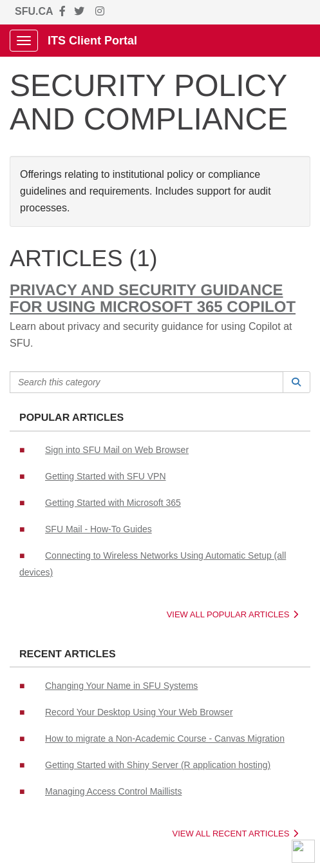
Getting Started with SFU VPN (106, 476)
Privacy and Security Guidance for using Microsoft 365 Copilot (153, 299)
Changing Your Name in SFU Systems (121, 686)
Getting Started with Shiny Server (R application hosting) (158, 765)
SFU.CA (34, 11)
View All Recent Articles (235, 834)
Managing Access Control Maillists (113, 791)
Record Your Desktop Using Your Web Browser (139, 712)
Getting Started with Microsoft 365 (113, 503)
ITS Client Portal (92, 41)
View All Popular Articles (232, 614)
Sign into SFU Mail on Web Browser (117, 450)
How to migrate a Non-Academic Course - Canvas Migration (165, 738)
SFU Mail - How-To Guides (99, 529)
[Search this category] (146, 382)
